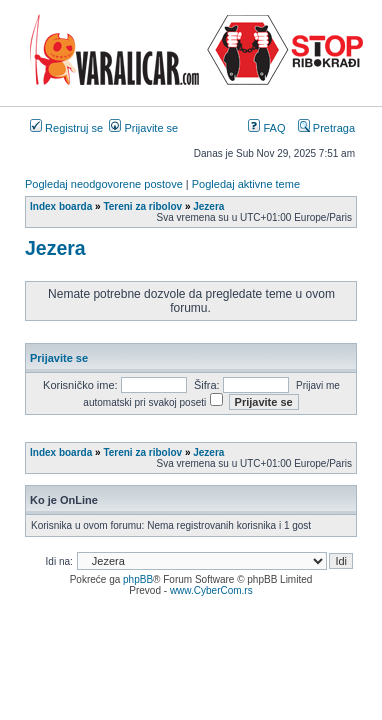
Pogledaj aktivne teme (246, 184)
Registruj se (66, 128)
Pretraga (326, 128)
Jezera (55, 248)
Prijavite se (143, 128)
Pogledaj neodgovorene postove (104, 184)
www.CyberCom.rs (211, 590)
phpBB (138, 579)
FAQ (266, 128)
